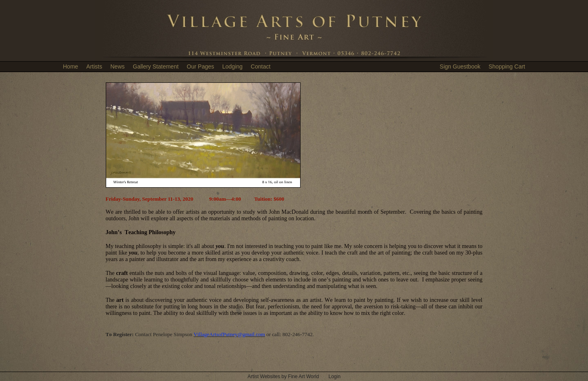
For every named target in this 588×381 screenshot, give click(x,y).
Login (334, 377)
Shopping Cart (507, 66)
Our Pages (200, 66)
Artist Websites (264, 377)
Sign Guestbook (460, 66)
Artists (94, 66)
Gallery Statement (156, 66)
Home (70, 66)
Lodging (232, 66)
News (117, 66)
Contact (261, 66)
